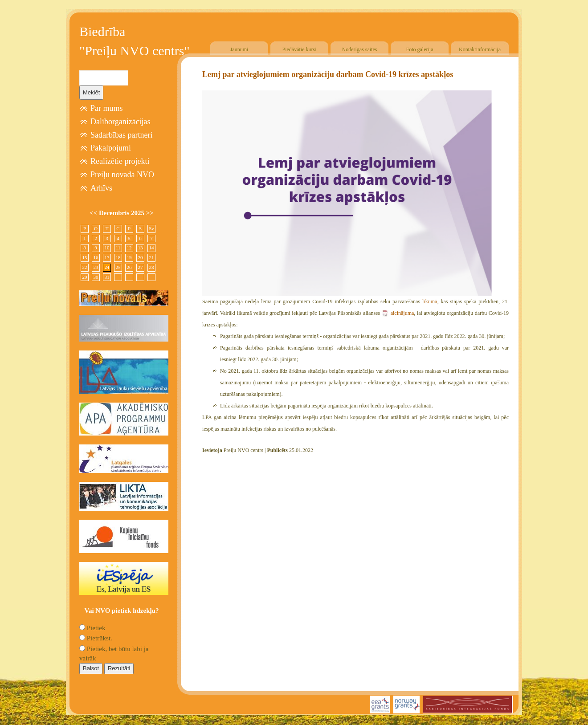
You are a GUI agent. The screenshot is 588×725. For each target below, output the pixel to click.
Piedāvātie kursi (300, 49)
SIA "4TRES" (435, 719)
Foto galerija (420, 49)
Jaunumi (239, 49)
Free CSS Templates (490, 719)
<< (94, 213)
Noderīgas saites (360, 49)
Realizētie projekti (120, 161)
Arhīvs (101, 188)
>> (150, 213)
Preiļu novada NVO (122, 175)
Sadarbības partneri (121, 135)
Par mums (107, 108)
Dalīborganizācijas (120, 122)
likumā (429, 301)
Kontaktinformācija (480, 49)
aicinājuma (402, 313)
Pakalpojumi (111, 148)
